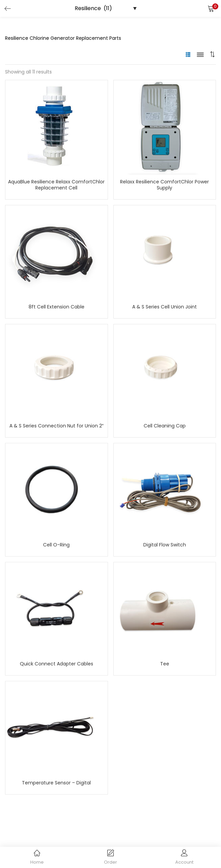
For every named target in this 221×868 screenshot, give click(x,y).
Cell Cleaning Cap (165, 426)
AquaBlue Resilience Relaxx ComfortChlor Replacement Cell (56, 185)
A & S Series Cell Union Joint (164, 307)
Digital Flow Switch (165, 545)
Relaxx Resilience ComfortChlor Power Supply (164, 185)
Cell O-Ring (56, 545)
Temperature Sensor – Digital (56, 783)
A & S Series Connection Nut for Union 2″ (57, 426)
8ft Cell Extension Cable (57, 307)
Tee (165, 664)
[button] (211, 8)
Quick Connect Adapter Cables (57, 664)
